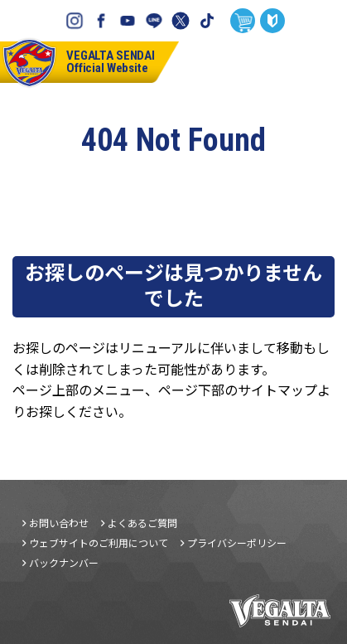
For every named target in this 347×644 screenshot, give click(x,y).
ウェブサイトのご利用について (99, 543)
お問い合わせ (59, 523)
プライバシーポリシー (237, 543)
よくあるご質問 (142, 523)
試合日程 (290, 63)
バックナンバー (64, 563)
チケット (241, 63)
